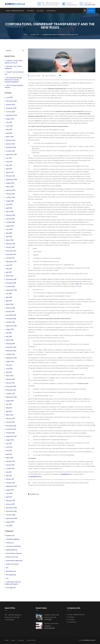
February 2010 (11, 501)
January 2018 (10, 247)
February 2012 (10, 461)
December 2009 (11, 508)
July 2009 (9, 526)
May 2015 (9, 336)
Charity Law (10, 543)
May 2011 (9, 476)
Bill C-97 (79, 284)
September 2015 (11, 326)
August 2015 (10, 329)
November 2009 (11, 511)
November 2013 (11, 390)
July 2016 (9, 294)
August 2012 (10, 440)
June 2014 (9, 369)
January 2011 (10, 479)
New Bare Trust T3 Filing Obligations (51, 625)
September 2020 (12, 180)
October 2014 (10, 354)
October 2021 (10, 151)
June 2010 (9, 493)
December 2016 (11, 279)
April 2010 (9, 497)
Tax (7, 578)
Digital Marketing (11, 550)
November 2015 (11, 319)
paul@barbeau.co (66, 474)
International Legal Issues (14, 561)
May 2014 (9, 372)
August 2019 (10, 201)
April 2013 (9, 411)
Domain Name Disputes (14, 553)
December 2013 (11, 386)
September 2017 (11, 262)
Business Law (34, 494)
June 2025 (9, 97)
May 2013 (9, 408)
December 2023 (11, 101)
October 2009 (11, 515)
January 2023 (10, 105)
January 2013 (10, 422)
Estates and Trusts (12, 557)
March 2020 (10, 187)
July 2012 (9, 444)
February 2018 (11, 244)
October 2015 (10, 322)
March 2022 (10, 137)
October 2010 (10, 483)
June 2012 (9, 447)
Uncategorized (11, 588)
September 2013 (11, 397)
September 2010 (11, 486)
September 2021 (11, 155)
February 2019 (11, 215)
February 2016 (11, 308)
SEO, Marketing (11, 575)
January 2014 (10, 383)
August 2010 (10, 490)
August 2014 (10, 361)
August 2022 (10, 119)
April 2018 (9, 237)
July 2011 (9, 472)
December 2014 (11, 347)
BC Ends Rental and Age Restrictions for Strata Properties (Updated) (13, 80)
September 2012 (11, 436)
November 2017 (11, 254)
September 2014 (11, 358)
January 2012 (10, 465)
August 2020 (10, 183)
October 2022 (11, 112)
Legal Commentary (12, 564)
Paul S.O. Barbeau (51, 76)
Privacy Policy (31, 640)
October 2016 (10, 287)
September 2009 (12, 518)
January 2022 (10, 144)
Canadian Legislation (13, 539)
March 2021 (10, 172)
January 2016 (10, 311)
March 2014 (10, 376)
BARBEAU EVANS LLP (90, 640)
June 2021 (9, 162)
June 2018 (9, 229)
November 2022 (11, 108)
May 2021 (9, 165)
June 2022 (9, 126)
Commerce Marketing (13, 546)
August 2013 (10, 401)
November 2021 (11, 147)
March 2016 (10, 304)
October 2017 (10, 258)
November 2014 (11, 351)
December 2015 (11, 315)
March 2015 (10, 340)
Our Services (51, 11)
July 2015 (9, 333)
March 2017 (10, 276)
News (13, 640)
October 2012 (10, 433)
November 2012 (11, 429)
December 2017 (11, 251)
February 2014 (11, 379)
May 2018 (9, 233)
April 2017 (9, 272)
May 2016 (9, 297)
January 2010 (10, 504)
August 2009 (10, 522)
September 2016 (11, 290)
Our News (31, 11)
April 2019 (9, 208)
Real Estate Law (11, 571)
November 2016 (11, 283)
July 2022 (9, 122)
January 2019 (10, 219)
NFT (7, 568)
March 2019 (10, 212)
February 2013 (10, 419)
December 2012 (11, 426)
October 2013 (10, 394)
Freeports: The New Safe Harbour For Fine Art (52, 616)
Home (25, 35)
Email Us (91, 11)
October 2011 (10, 468)
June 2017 (9, 265)
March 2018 (10, 240)
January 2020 (10, 194)
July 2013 (9, 404)
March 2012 (10, 458)
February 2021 (10, 176)
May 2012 (9, 451)
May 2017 (9, 269)
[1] (37, 120)
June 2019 (9, 204)
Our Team (40, 11)
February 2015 (10, 344)
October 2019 (10, 197)
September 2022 (11, 115)
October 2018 (10, 222)
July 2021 (9, 158)
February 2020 (11, 190)
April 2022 (9, 133)
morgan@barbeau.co (35, 476)
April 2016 (9, 301)
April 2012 (9, 454)
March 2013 (10, 415)
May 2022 (9, 130)
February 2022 (11, 140)
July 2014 (9, 365)
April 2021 (9, 169)
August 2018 (10, 226)
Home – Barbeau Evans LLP (15, 11)
